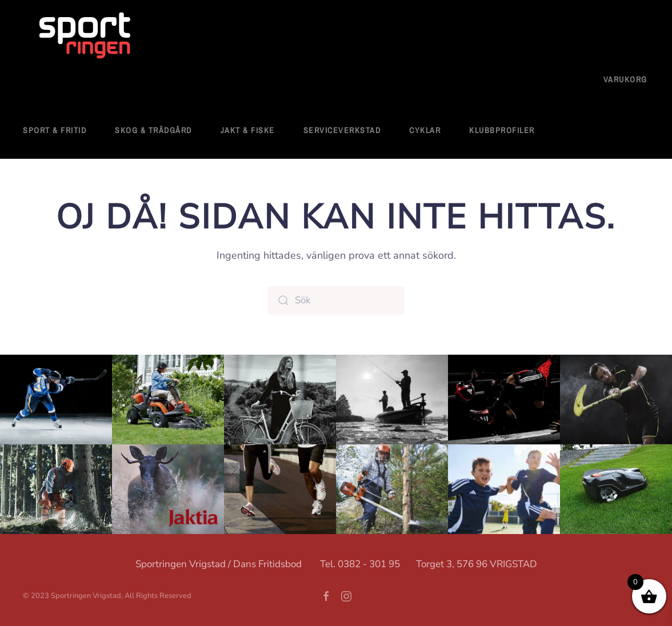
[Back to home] (86, 37)
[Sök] (336, 300)
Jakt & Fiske (248, 130)
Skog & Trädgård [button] (153, 130)
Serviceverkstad (342, 130)
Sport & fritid (55, 130)
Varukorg (625, 79)
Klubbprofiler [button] (502, 130)
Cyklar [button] (425, 130)
